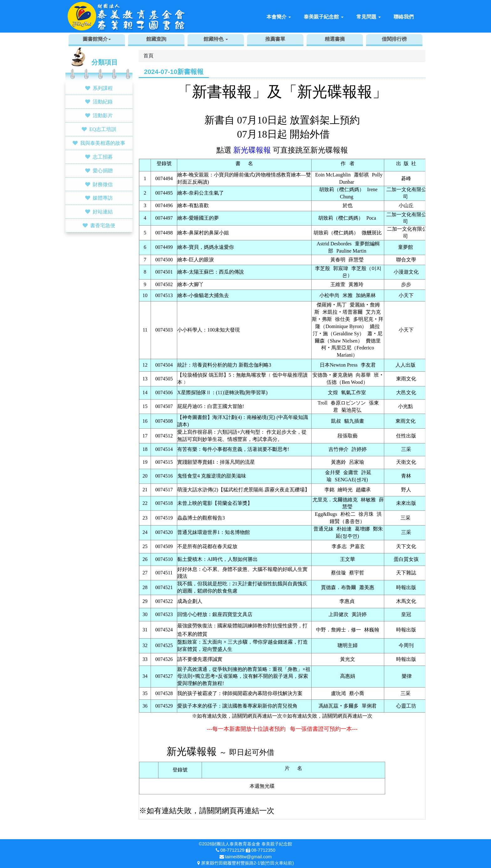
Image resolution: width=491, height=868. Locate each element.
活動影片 (103, 115)
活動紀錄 (103, 102)
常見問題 (369, 17)
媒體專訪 (103, 198)
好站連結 (103, 212)
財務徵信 (103, 184)
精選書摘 (335, 39)
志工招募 (103, 157)
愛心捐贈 (103, 170)
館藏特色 (216, 39)
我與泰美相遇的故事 (103, 143)
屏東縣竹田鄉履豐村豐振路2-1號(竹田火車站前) (247, 863)
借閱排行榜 (394, 39)
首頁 (148, 56)
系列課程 (103, 88)
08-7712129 (233, 850)
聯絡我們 (404, 17)
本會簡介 (279, 17)
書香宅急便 (103, 225)
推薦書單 (275, 39)
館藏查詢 (156, 39)
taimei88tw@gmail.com (248, 857)
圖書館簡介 (97, 39)
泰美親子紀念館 (323, 17)
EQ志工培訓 (103, 129)
